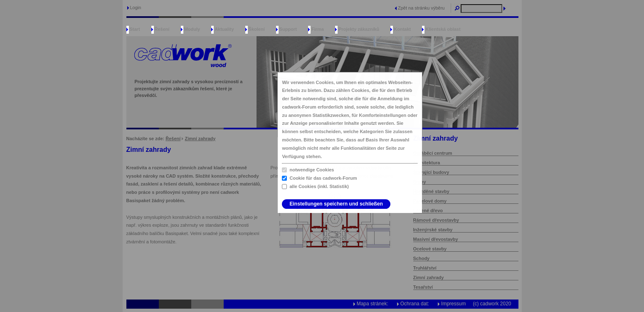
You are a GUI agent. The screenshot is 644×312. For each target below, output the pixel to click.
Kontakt (402, 29)
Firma (318, 29)
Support (288, 29)
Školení (257, 29)
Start (135, 29)
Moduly (192, 29)
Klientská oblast (443, 29)
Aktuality (224, 29)
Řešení (162, 29)
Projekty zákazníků (359, 29)
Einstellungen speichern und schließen (336, 204)
